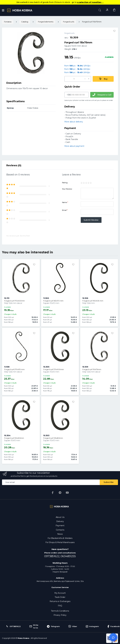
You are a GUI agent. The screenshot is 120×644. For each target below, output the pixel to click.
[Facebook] (53, 493)
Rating (65, 183)
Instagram (92, 626)
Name (65, 202)
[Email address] (51, 482)
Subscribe (109, 482)
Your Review (67, 189)
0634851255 (68, 556)
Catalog (25, 22)
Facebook (114, 626)
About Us (60, 517)
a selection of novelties (90, 2)
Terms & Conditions (60, 611)
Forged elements (46, 22)
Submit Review (91, 220)
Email (65, 210)
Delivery (60, 521)
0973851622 (13, 626)
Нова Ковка (23, 638)
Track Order (60, 597)
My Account (60, 593)
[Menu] (3, 10)
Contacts (60, 530)
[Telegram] (60, 493)
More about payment (74, 146)
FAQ (60, 606)
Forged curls (69, 22)
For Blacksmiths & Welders (60, 538)
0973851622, (52, 556)
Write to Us (34, 626)
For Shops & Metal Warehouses (60, 542)
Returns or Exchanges (60, 601)
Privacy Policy (60, 615)
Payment (60, 526)
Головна (8, 22)
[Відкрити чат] (113, 637)
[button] (100, 10)
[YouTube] (67, 493)
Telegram (53, 626)
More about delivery (74, 122)
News (60, 534)
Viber (73, 626)
